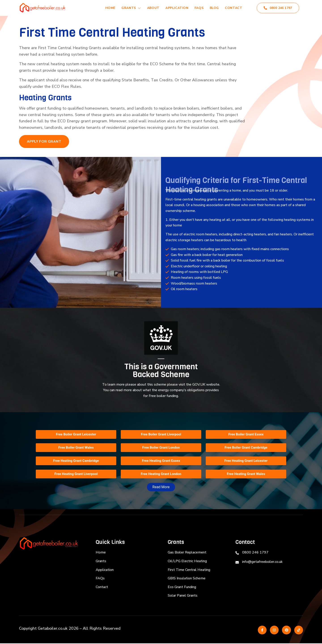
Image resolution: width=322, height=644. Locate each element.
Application (175, 8)
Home (106, 8)
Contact (233, 8)
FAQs (197, 8)
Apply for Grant (44, 142)
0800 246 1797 (278, 8)
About (150, 8)
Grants (128, 8)
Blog (213, 8)
